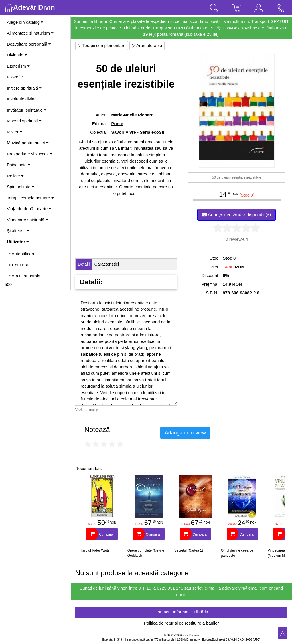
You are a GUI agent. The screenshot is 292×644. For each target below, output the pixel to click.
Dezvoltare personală (29, 44)
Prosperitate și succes (30, 154)
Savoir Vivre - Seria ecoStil (139, 132)
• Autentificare (22, 254)
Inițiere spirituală (24, 88)
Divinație (17, 55)
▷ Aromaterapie (148, 45)
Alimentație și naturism (30, 33)
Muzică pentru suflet (28, 143)
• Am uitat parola (25, 276)
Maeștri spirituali (24, 121)
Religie (15, 176)
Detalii (84, 264)
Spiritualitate (21, 187)
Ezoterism (18, 66)
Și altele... (18, 231)
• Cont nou (19, 265)
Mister (15, 132)
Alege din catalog (25, 22)
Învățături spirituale (27, 110)
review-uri (239, 239)
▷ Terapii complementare (102, 45)
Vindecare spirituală (28, 220)
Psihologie (19, 165)
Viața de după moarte (29, 209)
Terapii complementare (30, 198)
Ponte (118, 124)
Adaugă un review (186, 433)
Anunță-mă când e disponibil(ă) (237, 215)
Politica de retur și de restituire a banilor (182, 623)
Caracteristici (107, 264)
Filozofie (15, 77)
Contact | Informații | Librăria (182, 612)
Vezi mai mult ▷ (88, 410)
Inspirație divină (22, 99)
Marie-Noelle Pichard (133, 115)
